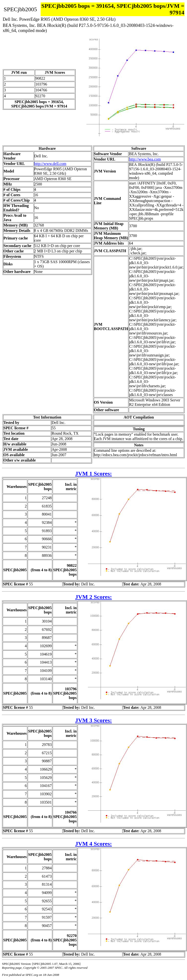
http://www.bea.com (145, 159)
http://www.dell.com (50, 164)
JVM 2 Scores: (93, 597)
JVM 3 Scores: (93, 720)
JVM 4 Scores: (93, 844)
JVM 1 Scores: (93, 474)
